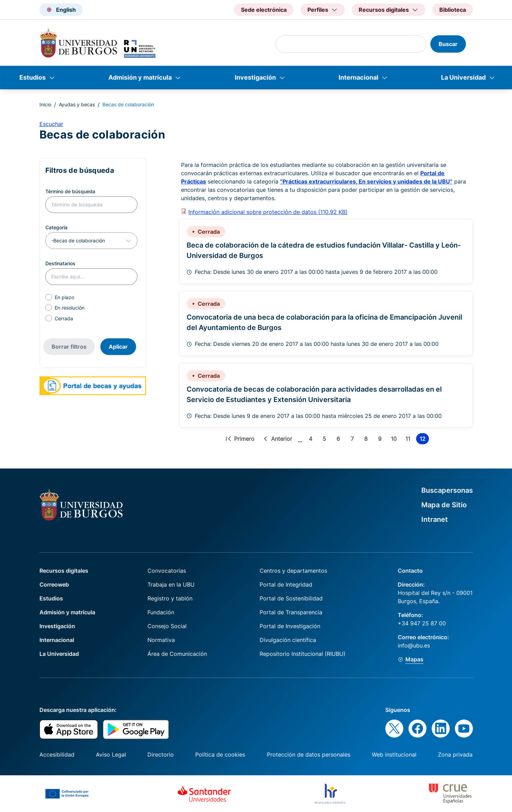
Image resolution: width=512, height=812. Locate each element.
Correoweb (54, 585)
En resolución (70, 308)
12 (424, 440)
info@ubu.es (414, 645)
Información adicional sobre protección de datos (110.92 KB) (268, 212)
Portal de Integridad (286, 585)
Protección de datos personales (309, 755)
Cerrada (64, 318)
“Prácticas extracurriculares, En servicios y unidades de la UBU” (366, 181)
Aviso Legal (111, 755)
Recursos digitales (64, 571)
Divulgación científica (288, 640)
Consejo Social (167, 626)
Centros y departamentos (293, 571)
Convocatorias (167, 571)
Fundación (161, 612)
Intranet (435, 519)
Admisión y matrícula (140, 77)
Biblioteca (453, 10)
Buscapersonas (447, 490)
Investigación (255, 77)
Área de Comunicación (177, 654)
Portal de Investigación (290, 626)
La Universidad (463, 77)
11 (409, 440)
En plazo (64, 297)
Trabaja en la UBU (171, 585)
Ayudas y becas (77, 104)
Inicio (45, 104)
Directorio (161, 755)
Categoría (56, 227)
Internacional (358, 77)
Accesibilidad (57, 755)
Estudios (33, 77)
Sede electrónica (264, 10)
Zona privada (455, 755)
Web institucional (394, 755)
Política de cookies (220, 755)
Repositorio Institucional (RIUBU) (303, 654)
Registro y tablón (170, 598)
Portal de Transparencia (291, 612)
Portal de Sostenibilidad (291, 598)
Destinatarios (60, 263)
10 (395, 440)
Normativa (161, 640)
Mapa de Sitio (444, 505)
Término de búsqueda (70, 191)
